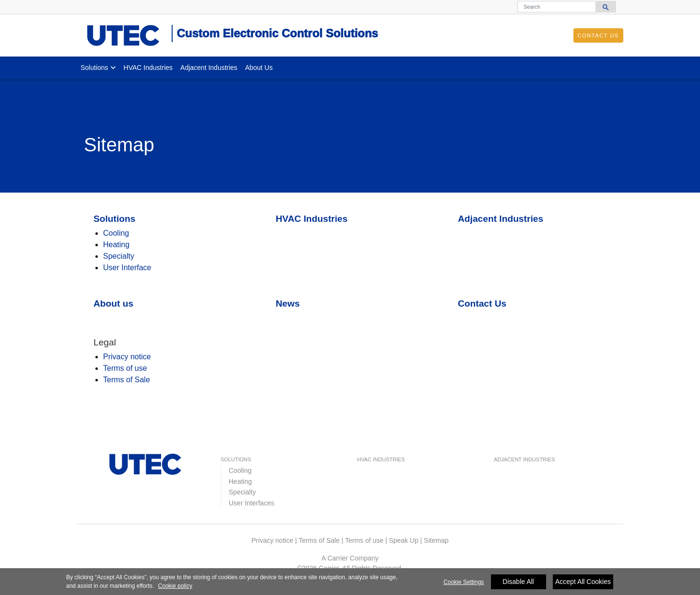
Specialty (119, 256)
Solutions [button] (94, 68)
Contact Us (482, 303)
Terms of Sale (127, 380)
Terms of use (125, 368)
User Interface (127, 268)
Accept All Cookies (583, 583)
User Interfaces (251, 503)
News (288, 303)
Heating (116, 245)
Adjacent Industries (209, 68)
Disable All (518, 583)
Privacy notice (127, 357)
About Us (259, 68)
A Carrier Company (350, 558)
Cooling (116, 233)
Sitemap (436, 540)
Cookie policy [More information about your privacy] (175, 588)
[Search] (557, 7)
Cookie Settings (464, 584)
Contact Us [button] (599, 35)
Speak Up (403, 540)
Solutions (114, 219)
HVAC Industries (148, 68)
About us (113, 303)
